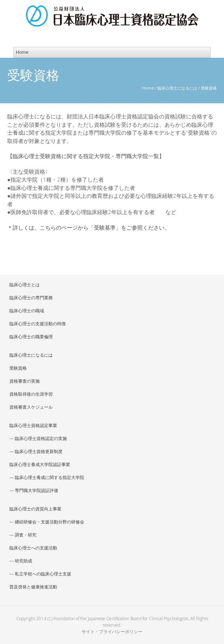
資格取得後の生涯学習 (31, 394)
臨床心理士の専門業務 (31, 298)
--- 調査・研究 (23, 535)
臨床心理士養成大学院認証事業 (40, 464)
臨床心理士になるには (177, 88)
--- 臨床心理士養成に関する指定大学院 (47, 477)
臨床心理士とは (25, 285)
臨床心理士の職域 (27, 311)
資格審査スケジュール (31, 407)
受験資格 (18, 368)
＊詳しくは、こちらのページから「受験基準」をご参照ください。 (89, 227)
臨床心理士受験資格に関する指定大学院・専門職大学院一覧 (86, 156)
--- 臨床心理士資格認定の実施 (38, 438)
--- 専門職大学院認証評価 (34, 490)
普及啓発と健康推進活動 (33, 587)
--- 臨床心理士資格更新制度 (36, 451)
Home (148, 88)
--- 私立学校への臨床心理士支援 (40, 574)
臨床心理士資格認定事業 (33, 425)
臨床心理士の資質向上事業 (35, 509)
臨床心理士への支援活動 (33, 548)
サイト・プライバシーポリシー (112, 632)
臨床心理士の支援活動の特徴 (38, 324)
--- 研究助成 (21, 561)
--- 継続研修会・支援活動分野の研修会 (47, 522)
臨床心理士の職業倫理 (31, 337)
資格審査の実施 (25, 381)
